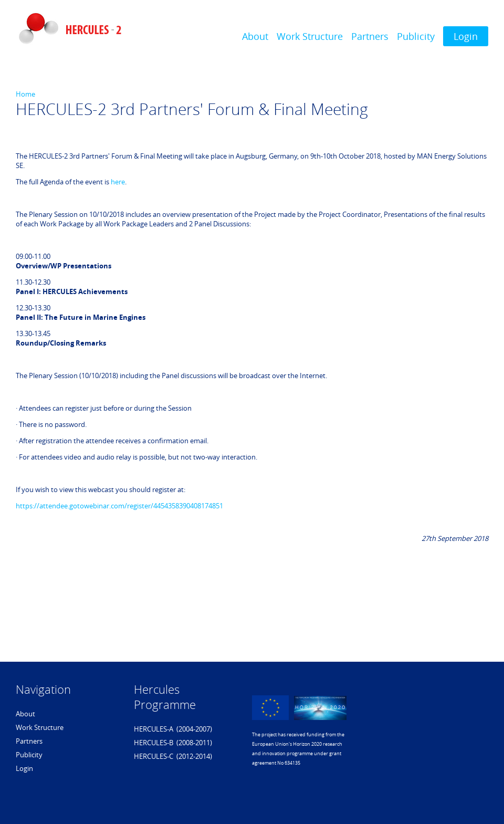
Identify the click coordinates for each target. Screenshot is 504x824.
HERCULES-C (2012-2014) (173, 756)
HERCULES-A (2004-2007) (173, 729)
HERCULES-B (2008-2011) (173, 743)
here (118, 182)
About (255, 36)
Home (25, 94)
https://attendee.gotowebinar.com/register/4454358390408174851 (119, 506)
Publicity (416, 36)
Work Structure (310, 36)
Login (466, 36)
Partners (370, 36)
